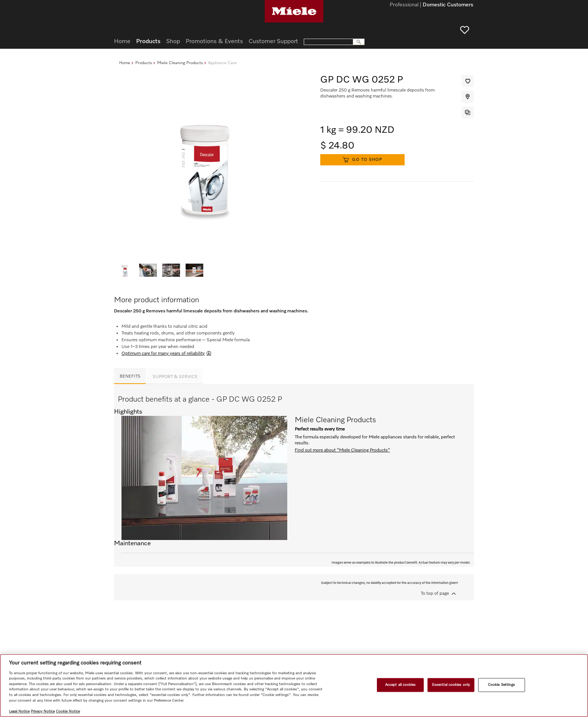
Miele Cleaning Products (180, 63)
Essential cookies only (451, 685)
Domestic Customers (448, 5)
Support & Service (175, 377)
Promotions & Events (214, 42)
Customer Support (273, 42)
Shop (173, 42)
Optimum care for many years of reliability (163, 354)
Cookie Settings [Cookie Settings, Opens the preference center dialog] (501, 685)
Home (125, 63)
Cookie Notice (68, 711)
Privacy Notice (43, 711)
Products (144, 63)
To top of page (435, 594)
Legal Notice (19, 711)
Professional (404, 5)
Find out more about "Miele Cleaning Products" (342, 450)
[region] (294, 685)
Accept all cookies (400, 685)
